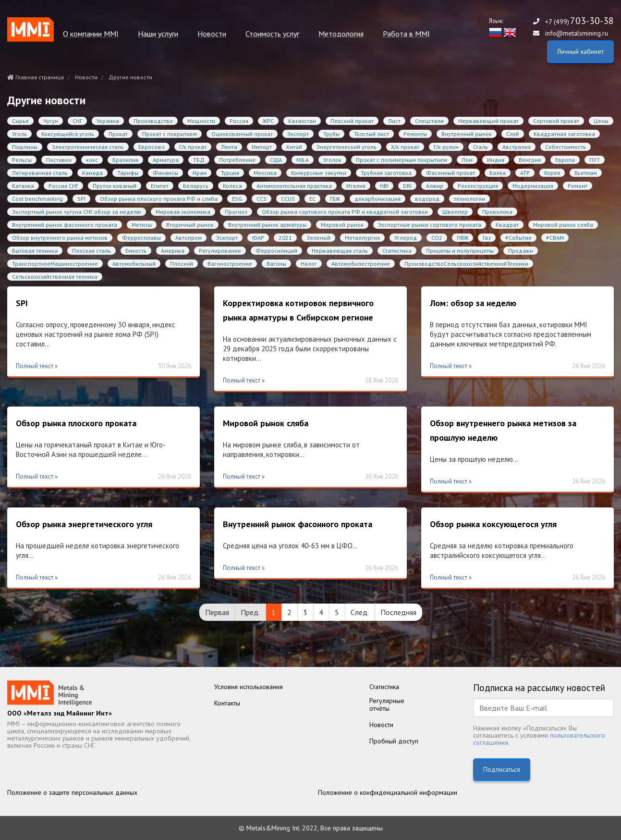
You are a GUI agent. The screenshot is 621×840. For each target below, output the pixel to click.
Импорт (262, 147)
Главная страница (36, 77)
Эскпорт (227, 238)
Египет (160, 186)
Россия (239, 121)
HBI (384, 186)
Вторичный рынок (190, 225)
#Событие (518, 238)
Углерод (406, 238)
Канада (92, 173)
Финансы (165, 173)
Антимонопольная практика (294, 186)
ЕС (312, 199)
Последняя (398, 612)
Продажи (521, 251)
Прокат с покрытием (170, 134)
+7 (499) (579, 21)
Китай (294, 147)
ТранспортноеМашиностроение (55, 264)
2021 (285, 238)
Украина (108, 121)
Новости (212, 34)
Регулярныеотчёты (387, 704)
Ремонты (415, 134)
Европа (565, 160)
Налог (309, 264)
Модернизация (533, 186)
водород (427, 199)
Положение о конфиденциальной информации (388, 792)
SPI (81, 199)
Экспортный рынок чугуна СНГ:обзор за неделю (77, 212)
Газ (487, 238)
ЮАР (258, 238)
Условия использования (249, 687)
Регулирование (220, 251)
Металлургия (362, 238)
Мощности (201, 121)
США (276, 160)
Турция (230, 173)
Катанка (23, 186)
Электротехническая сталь (88, 147)
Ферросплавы (141, 238)
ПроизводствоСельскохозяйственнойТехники (466, 264)
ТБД (199, 160)
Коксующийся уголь (68, 134)
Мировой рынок (342, 225)
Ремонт (578, 186)
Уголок (332, 160)
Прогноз (236, 212)
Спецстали (429, 121)
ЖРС (268, 121)
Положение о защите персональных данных (72, 792)
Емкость (136, 251)
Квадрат (507, 225)
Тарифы (128, 173)
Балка (498, 173)
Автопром (189, 238)
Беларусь (196, 186)
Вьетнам (586, 173)
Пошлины (25, 147)
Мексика (265, 173)
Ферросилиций (276, 251)
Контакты (227, 703)
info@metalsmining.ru (577, 33)
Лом (467, 160)
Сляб (513, 134)
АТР (525, 173)
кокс (92, 160)
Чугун (51, 121)
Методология (341, 34)
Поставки (59, 160)
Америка (173, 251)
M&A (303, 160)
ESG (237, 199)
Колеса (232, 186)
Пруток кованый (115, 186)
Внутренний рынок (467, 134)
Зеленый (318, 238)
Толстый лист (371, 134)
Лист (394, 121)
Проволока (497, 212)
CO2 (437, 238)
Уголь (19, 134)
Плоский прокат (352, 121)
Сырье (20, 121)
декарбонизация (377, 199)
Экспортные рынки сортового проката (430, 225)
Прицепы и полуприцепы (460, 251)
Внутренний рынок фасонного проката (65, 225)
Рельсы (22, 160)
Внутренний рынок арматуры (267, 225)
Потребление (237, 160)
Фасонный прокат (451, 173)
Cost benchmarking (37, 199)
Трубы (331, 134)
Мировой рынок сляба (563, 225)
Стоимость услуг (272, 34)
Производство (153, 121)
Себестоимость (566, 147)
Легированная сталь (40, 173)
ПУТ (595, 160)
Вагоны (276, 264)
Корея (552, 173)
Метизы (142, 225)
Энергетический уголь (347, 147)
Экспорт (298, 134)
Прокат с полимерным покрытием (402, 160)
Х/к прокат (405, 147)
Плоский (182, 264)
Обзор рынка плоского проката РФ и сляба (159, 199)
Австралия (517, 147)
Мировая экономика (183, 212)
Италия (356, 186)
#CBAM (555, 238)
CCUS (288, 199)
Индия (496, 160)
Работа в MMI (406, 34)
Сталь (481, 147)
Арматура (166, 160)
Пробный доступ (394, 741)
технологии (469, 199)
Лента (229, 147)
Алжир (435, 186)
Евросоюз (152, 147)
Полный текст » (37, 366)
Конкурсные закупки (319, 173)
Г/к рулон (446, 147)
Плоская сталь (91, 251)
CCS (262, 199)
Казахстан (302, 121)
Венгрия (530, 160)
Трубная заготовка (386, 173)
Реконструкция (478, 186)
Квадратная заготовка (564, 134)
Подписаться (502, 769)
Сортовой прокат (556, 121)
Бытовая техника (35, 251)
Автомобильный (134, 264)
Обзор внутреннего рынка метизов (60, 238)
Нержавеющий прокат (488, 121)
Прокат (118, 134)
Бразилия (125, 160)
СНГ (77, 121)
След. (360, 612)
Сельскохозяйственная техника (55, 277)
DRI (407, 186)
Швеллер (455, 212)
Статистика (397, 251)
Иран (200, 173)
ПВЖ (463, 238)
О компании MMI (91, 34)
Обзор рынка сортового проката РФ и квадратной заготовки (345, 212)
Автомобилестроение (361, 264)
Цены (601, 121)
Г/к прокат (193, 147)
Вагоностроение (230, 264)
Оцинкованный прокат (242, 134)
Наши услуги (158, 34)
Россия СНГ (63, 186)
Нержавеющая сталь (340, 251)
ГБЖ (335, 199)
